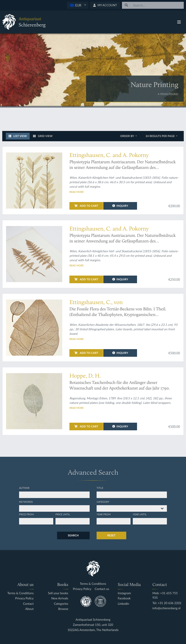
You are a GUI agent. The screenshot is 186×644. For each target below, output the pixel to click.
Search (73, 535)
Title (100, 488)
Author (24, 488)
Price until (63, 514)
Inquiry (120, 206)
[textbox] (78, 5)
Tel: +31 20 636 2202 (167, 603)
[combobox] (78, 5)
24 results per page (161, 136)
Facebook (124, 598)
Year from (104, 514)
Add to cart (86, 206)
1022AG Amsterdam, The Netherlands (93, 630)
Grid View (43, 136)
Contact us (102, 589)
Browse (63, 609)
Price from (26, 514)
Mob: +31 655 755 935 (165, 595)
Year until (140, 514)
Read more (76, 192)
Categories (61, 604)
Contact (28, 604)
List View (18, 136)
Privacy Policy (24, 598)
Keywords (26, 502)
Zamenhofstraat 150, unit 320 (93, 625)
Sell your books (58, 593)
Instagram (124, 593)
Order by (127, 136)
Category (103, 502)
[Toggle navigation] (179, 22)
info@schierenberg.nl (166, 608)
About (30, 609)
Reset (112, 535)
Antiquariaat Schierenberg (93, 620)
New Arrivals (60, 598)
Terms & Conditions (21, 593)
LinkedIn (123, 604)
